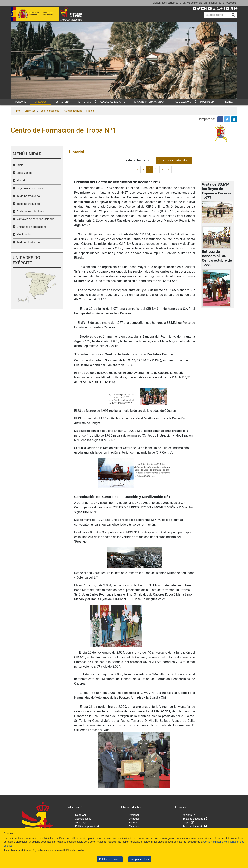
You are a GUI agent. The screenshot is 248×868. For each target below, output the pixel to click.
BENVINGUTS (174, 3)
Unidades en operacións (31, 227)
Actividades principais (30, 212)
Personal (134, 815)
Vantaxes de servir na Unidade (35, 219)
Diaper (186, 822)
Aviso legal (81, 822)
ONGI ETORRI (202, 3)
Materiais (134, 826)
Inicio (18, 111)
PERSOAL (20, 102)
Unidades (134, 819)
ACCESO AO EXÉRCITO (113, 102)
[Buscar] (233, 15)
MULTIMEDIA (207, 102)
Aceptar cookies (140, 859)
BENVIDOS (188, 3)
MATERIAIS (85, 102)
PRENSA (228, 102)
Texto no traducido (49, 111)
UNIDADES (41, 102)
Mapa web (81, 815)
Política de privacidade (88, 826)
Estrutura (134, 822)
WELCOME (231, 3)
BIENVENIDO (159, 3)
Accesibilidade (83, 819)
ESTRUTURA (62, 102)
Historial (91, 111)
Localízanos (23, 173)
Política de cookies (110, 859)
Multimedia (23, 235)
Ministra (187, 815)
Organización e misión (30, 188)
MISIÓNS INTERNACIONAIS (150, 102)
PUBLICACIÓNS (182, 102)
